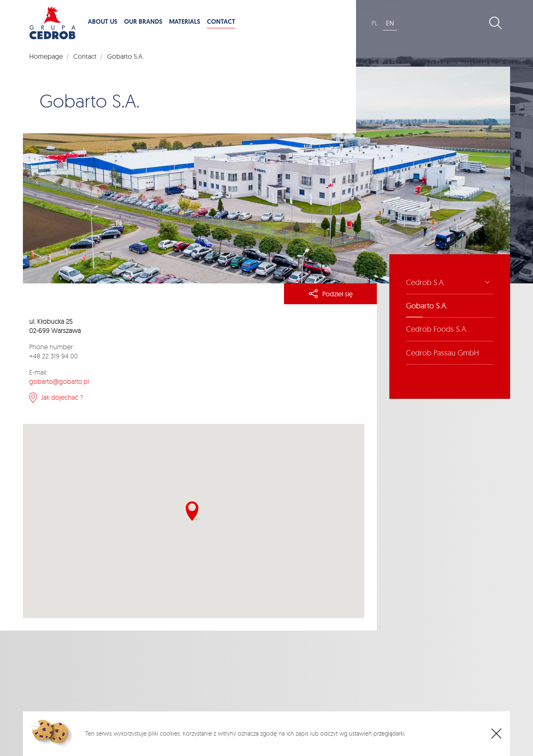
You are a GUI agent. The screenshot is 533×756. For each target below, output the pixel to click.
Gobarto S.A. (427, 306)
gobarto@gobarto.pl (59, 381)
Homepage (46, 56)
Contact (85, 56)
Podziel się (331, 294)
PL (375, 23)
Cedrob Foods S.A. (437, 329)
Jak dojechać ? (62, 397)
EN (390, 23)
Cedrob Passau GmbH (442, 353)
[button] (193, 511)
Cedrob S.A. (426, 282)
